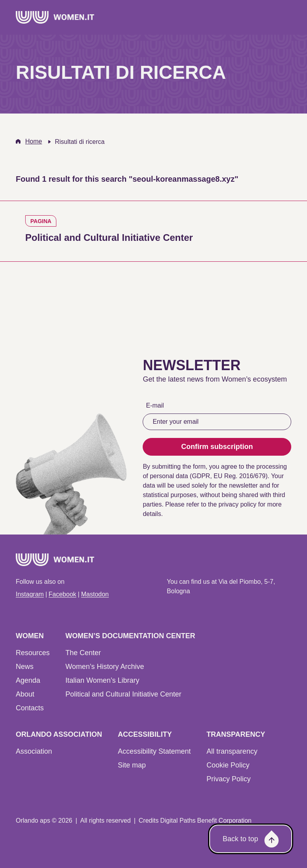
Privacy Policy (229, 779)
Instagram (30, 594)
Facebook (62, 594)
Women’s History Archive (105, 667)
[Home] (55, 17)
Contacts (30, 708)
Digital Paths (178, 821)
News (25, 667)
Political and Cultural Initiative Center (123, 694)
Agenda (28, 680)
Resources (33, 653)
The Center (83, 653)
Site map (132, 765)
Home (34, 141)
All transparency (232, 751)
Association (34, 751)
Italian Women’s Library (102, 680)
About (25, 694)
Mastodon (95, 594)
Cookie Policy (228, 765)
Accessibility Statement (154, 751)
